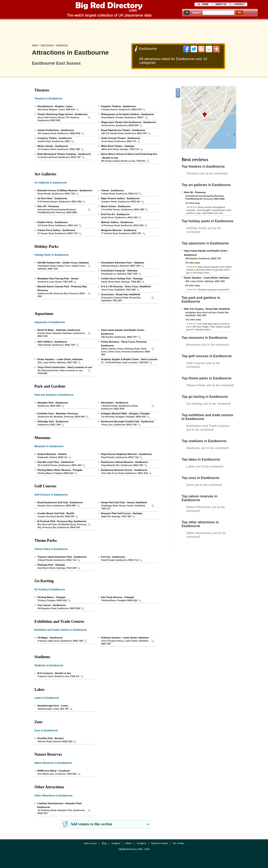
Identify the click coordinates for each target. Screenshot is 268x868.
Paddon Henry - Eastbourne (53, 222)
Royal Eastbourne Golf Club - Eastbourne (60, 502)
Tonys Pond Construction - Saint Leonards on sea (65, 367)
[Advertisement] (134, 31)
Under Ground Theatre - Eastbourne (121, 138)
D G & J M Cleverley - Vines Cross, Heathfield (126, 286)
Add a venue (90, 843)
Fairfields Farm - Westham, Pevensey (58, 413)
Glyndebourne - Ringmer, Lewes (55, 106)
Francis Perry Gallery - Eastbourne (56, 230)
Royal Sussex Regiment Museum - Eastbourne (127, 454)
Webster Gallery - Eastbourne (117, 222)
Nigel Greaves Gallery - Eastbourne (120, 198)
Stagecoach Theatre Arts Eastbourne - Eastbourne (129, 122)
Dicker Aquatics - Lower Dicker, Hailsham (60, 359)
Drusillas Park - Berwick (51, 738)
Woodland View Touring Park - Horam (58, 279)
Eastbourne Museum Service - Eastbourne (124, 470)
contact (239, 4)
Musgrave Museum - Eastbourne (119, 230)
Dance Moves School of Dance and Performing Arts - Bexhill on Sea (129, 156)
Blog (104, 843)
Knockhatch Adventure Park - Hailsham (123, 263)
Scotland (141, 843)
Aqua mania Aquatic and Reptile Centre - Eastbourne (123, 332)
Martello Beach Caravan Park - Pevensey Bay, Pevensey (62, 288)
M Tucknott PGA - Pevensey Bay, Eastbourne (62, 521)
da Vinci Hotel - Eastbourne (52, 198)
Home (35, 45)
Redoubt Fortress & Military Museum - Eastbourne (65, 190)
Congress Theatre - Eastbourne (55, 138)
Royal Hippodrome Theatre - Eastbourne (123, 130)
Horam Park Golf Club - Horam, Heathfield (124, 502)
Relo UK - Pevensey (48, 206)
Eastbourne (62, 45)
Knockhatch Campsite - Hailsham (119, 271)
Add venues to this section (91, 824)
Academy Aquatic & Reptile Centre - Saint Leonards (129, 359)
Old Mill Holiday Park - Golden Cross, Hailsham (63, 263)
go (240, 12)
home (205, 4)
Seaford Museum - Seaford (52, 454)
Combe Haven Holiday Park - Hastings (122, 279)
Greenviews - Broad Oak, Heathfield (121, 294)
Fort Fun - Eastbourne (113, 557)
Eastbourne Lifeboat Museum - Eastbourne (125, 462)
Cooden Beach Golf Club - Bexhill (56, 513)
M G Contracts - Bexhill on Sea (54, 673)
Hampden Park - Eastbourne (53, 403)
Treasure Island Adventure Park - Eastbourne (62, 557)
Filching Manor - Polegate (52, 597)
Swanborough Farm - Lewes (53, 706)
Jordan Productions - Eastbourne (56, 130)
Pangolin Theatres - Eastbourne (119, 106)
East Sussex (47, 45)
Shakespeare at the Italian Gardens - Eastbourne (128, 114)
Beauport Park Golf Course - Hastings (122, 513)
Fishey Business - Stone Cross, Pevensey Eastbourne (124, 344)
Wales (129, 843)
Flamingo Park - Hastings (51, 565)
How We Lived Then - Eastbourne (56, 462)
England (116, 843)
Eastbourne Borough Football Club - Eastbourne (128, 421)
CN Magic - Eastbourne (50, 638)
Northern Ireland (160, 843)
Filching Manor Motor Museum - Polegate (60, 470)
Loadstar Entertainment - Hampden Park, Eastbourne (60, 805)
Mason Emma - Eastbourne (116, 206)
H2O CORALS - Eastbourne (52, 342)
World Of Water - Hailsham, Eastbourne (59, 330)
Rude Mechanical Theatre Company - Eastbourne (64, 154)
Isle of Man (179, 843)
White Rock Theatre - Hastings (118, 146)
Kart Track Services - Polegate (118, 597)
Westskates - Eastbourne (115, 403)
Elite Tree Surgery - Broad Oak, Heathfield (207, 309)
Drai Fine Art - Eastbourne (115, 214)
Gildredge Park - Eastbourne (53, 421)
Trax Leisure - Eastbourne (52, 605)
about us (221, 4)
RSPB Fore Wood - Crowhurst (54, 771)
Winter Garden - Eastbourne (53, 146)
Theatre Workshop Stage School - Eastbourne (62, 114)
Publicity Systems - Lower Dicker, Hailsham (125, 638)
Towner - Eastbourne (113, 190)
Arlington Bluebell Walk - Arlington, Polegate (126, 413)
